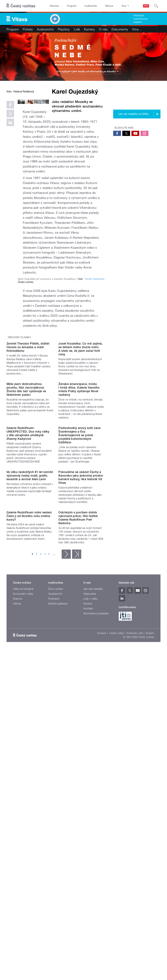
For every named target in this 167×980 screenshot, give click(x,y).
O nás (103, 29)
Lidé (77, 29)
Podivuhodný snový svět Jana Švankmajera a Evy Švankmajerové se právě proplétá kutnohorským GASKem (79, 610)
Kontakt (88, 836)
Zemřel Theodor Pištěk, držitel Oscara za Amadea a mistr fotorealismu (28, 469)
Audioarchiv (140, 19)
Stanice (98, 6)
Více (137, 29)
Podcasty (54, 826)
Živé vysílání (56, 816)
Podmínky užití (135, 861)
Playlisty (64, 29)
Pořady (28, 29)
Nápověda (90, 821)
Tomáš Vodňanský (94, 375)
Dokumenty (120, 29)
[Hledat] (156, 6)
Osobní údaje (117, 861)
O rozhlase (112, 6)
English (150, 861)
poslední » (77, 782)
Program (67, 6)
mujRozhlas (82, 6)
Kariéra (88, 831)
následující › (66, 782)
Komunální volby (23, 821)
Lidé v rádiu (91, 826)
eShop (17, 831)
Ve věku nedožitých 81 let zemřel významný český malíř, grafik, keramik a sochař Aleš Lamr (30, 677)
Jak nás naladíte (93, 816)
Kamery (138, 22)
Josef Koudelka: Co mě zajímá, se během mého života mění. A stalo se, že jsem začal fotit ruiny (80, 471)
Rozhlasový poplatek (96, 841)
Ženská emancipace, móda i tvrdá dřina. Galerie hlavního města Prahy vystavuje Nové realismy (79, 538)
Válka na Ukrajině (23, 816)
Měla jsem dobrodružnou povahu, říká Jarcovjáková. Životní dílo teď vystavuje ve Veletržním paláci (26, 538)
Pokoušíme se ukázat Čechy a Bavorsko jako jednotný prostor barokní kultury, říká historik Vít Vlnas (81, 679)
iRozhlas (53, 6)
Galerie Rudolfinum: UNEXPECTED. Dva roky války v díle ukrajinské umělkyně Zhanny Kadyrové (28, 608)
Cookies (102, 861)
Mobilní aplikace (58, 831)
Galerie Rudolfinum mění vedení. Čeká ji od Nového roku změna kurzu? (29, 744)
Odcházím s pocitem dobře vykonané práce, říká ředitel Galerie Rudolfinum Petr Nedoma (78, 745)
